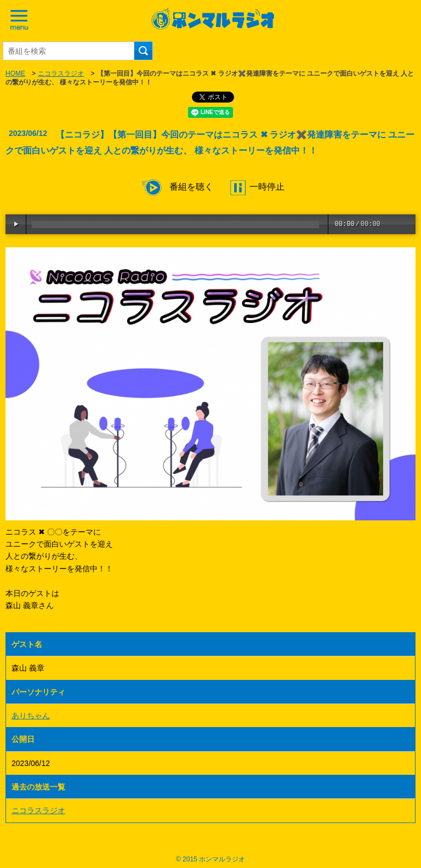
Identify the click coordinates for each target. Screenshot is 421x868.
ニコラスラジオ (61, 73)
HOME (15, 73)
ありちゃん (31, 716)
